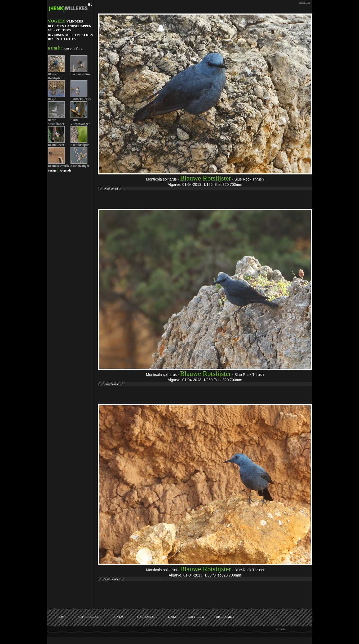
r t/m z (78, 48)
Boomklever (56, 145)
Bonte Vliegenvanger (80, 122)
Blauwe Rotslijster (55, 76)
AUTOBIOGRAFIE (89, 617)
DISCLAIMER (225, 617)
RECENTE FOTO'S (62, 39)
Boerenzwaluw (80, 74)
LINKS (172, 617)
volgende (65, 170)
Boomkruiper (80, 145)
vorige (52, 170)
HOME (62, 617)
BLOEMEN (56, 26)
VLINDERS (75, 21)
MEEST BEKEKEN (79, 35)
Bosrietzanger (80, 166)
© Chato (280, 629)
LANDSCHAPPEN (78, 26)
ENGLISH (304, 3)
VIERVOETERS (59, 30)
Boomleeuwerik (59, 166)
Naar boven (111, 188)
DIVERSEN (56, 35)
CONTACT (119, 617)
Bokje (52, 99)
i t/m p (67, 48)
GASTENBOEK (147, 617)
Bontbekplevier (81, 99)
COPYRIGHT (196, 617)
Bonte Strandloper (56, 122)
